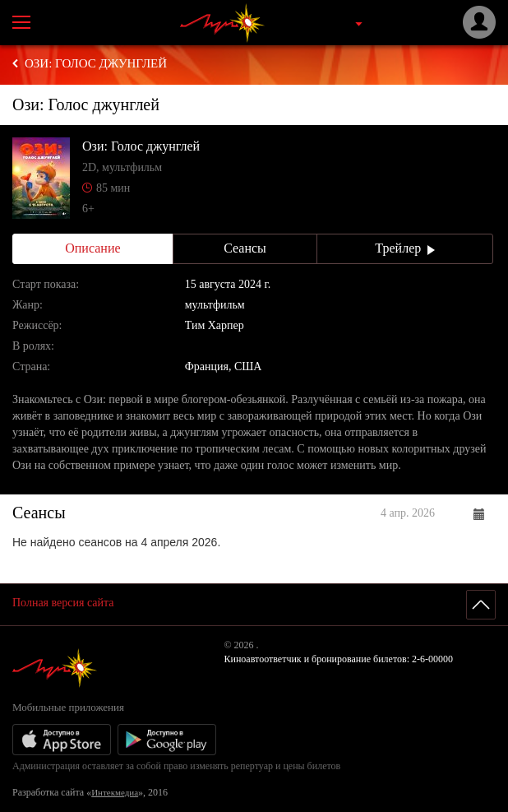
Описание (92, 248)
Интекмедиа (115, 792)
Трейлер (405, 248)
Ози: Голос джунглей (96, 63)
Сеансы (245, 248)
